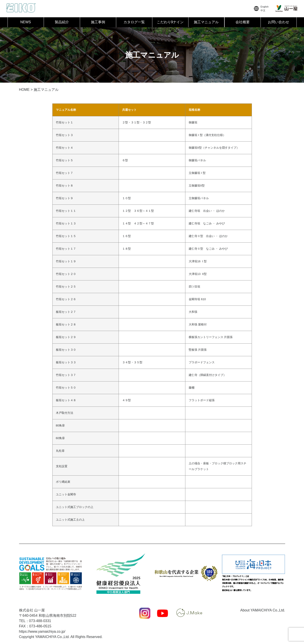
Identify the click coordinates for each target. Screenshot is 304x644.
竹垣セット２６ (66, 299)
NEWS (26, 22)
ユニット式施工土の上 (70, 520)
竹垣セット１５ (66, 236)
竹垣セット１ (65, 122)
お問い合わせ (279, 22)
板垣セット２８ (66, 324)
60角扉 (60, 438)
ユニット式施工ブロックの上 (75, 507)
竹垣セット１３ (66, 223)
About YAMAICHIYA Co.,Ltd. (263, 610)
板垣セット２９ (66, 337)
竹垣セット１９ (66, 261)
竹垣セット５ (65, 160)
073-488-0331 (40, 621)
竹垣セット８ (65, 186)
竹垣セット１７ (66, 249)
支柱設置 (62, 466)
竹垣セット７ (65, 173)
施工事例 (98, 22)
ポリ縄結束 (63, 482)
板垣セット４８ (66, 400)
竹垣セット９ (65, 198)
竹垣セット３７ (66, 375)
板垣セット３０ (66, 350)
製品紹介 (62, 22)
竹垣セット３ (65, 135)
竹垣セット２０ (66, 274)
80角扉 (60, 425)
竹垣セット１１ (66, 211)
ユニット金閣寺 (66, 494)
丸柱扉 (60, 451)
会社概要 (243, 22)
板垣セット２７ (66, 312)
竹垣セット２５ (66, 287)
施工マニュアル (206, 22)
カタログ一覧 (134, 22)
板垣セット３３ (66, 362)
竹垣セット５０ (66, 388)
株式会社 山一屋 (32, 610)
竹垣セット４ (65, 148)
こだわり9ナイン (170, 22)
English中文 (261, 9)
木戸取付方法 (65, 413)
